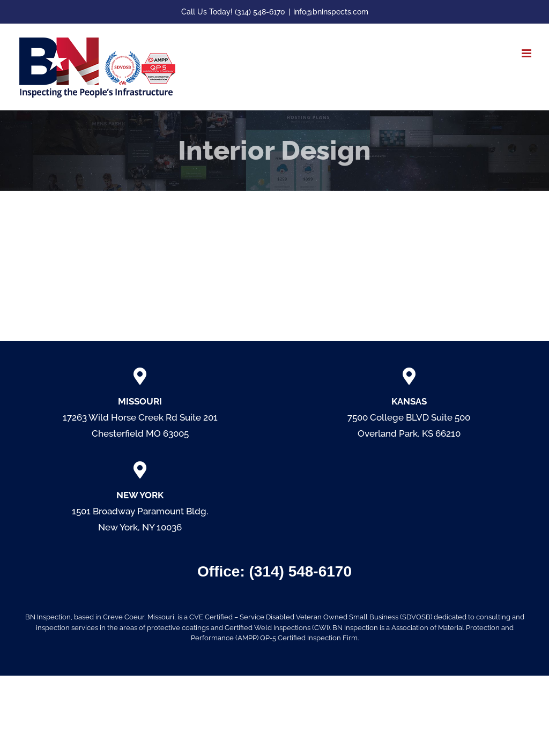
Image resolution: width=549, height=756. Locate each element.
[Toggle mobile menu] (527, 53)
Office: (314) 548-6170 (274, 571)
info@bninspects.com (331, 12)
